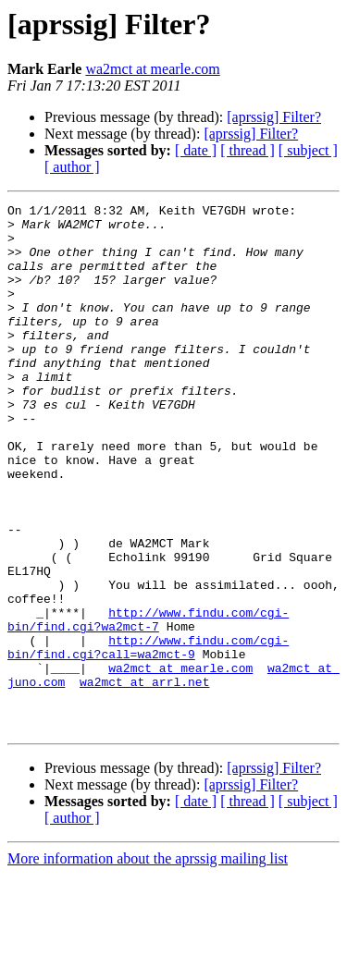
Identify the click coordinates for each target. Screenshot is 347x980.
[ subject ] (308, 150)
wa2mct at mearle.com (152, 69)
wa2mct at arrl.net (144, 778)
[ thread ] (248, 150)
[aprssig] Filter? (274, 117)
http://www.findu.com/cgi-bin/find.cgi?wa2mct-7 (148, 704)
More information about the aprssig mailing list (148, 964)
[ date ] (196, 150)
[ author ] (72, 167)
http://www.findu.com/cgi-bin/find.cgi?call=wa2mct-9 (148, 737)
